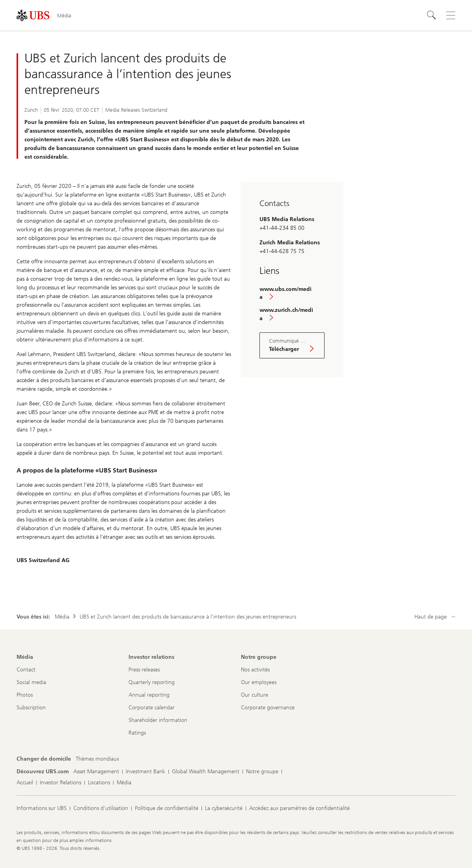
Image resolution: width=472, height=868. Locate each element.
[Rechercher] (432, 15)
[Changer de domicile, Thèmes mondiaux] (97, 759)
